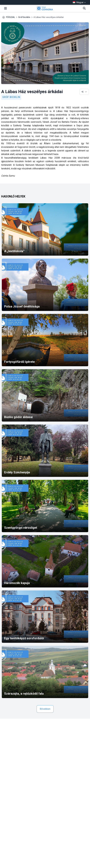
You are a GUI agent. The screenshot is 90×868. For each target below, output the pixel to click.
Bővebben (45, 709)
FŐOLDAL (10, 17)
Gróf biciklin (24, 17)
